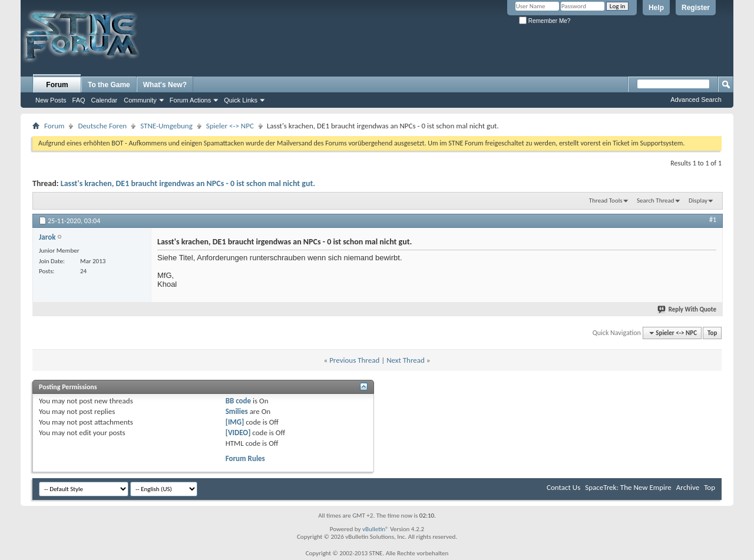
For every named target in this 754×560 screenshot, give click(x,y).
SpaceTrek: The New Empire (628, 487)
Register (696, 8)
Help (656, 8)
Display (698, 201)
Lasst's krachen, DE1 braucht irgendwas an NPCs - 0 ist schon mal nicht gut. (188, 183)
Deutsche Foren (102, 126)
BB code (238, 401)
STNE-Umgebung (166, 126)
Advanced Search (696, 100)
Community (140, 100)
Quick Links (241, 100)
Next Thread (406, 360)
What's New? (165, 85)
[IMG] (235, 422)
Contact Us (563, 487)
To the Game (109, 85)
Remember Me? (545, 21)
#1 (713, 220)
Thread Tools (606, 201)
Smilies (237, 411)
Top (712, 333)
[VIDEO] (238, 433)
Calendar (105, 100)
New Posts (51, 100)
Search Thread (656, 201)
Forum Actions (190, 100)
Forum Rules (245, 458)
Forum (57, 85)
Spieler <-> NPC (230, 126)
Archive (688, 487)
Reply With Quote (687, 309)
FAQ (79, 100)
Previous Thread (354, 360)
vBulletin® (376, 529)
